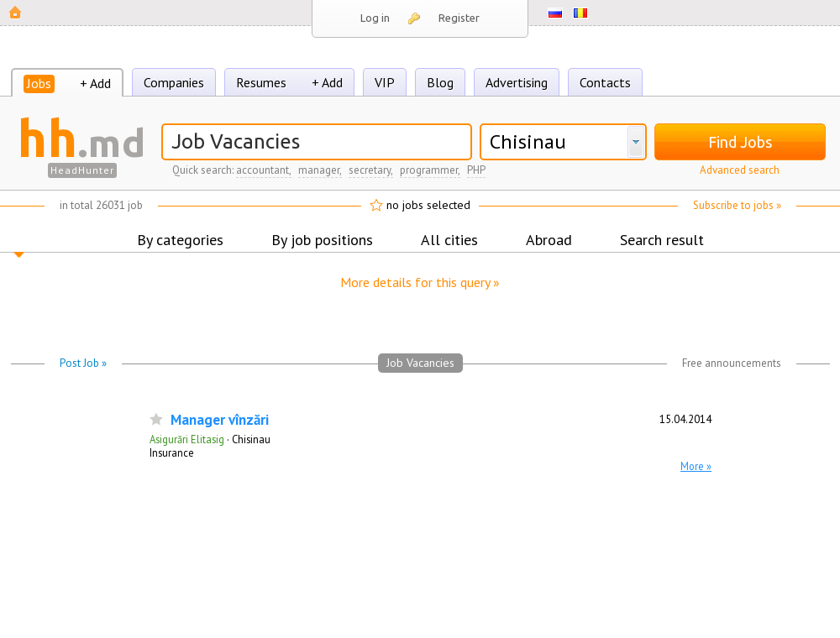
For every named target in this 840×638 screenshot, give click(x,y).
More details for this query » (420, 282)
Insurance (172, 452)
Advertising (517, 82)
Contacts (605, 82)
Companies (174, 82)
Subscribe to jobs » (737, 205)
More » (696, 466)
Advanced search (740, 170)
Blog (440, 82)
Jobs (39, 83)
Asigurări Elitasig (187, 439)
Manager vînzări (220, 420)
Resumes (261, 82)
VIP (385, 82)
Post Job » (83, 363)
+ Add (95, 83)
